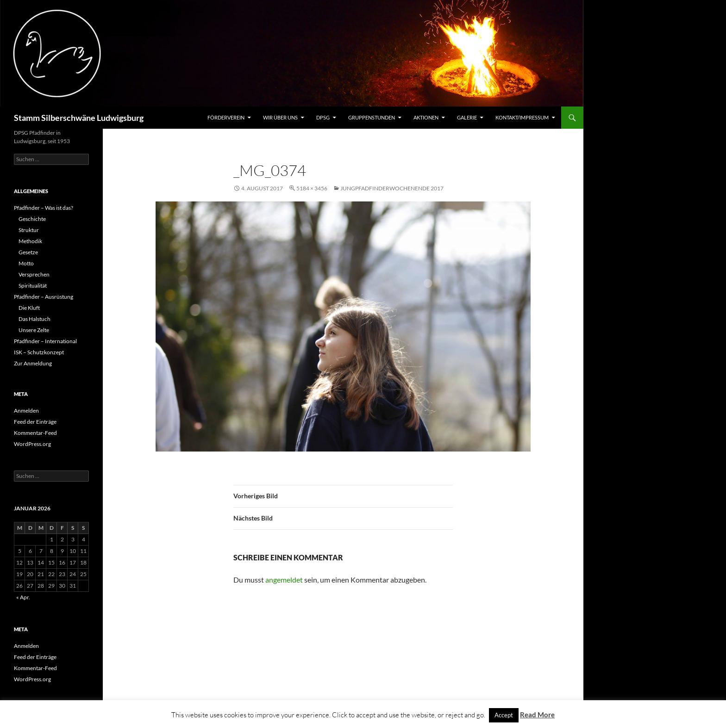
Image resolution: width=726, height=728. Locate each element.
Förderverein (226, 117)
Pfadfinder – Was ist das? (44, 208)
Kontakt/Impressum (522, 117)
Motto (26, 263)
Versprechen (34, 274)
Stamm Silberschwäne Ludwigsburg (79, 118)
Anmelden (26, 411)
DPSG (323, 117)
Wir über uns (280, 117)
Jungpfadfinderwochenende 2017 (392, 188)
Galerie (467, 117)
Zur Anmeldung (33, 363)
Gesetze (28, 252)
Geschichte (32, 219)
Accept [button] (504, 715)
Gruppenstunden (372, 117)
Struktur (29, 230)
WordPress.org (32, 444)
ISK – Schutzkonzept (39, 352)
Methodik (30, 241)
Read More (537, 715)
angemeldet (284, 580)
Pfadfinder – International (45, 341)
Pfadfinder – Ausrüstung (44, 297)
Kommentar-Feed (35, 433)
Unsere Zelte (34, 330)
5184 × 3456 (312, 188)
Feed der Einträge (35, 422)
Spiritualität (33, 286)
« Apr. (23, 597)
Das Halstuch (34, 319)
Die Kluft (29, 308)
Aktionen (426, 117)
